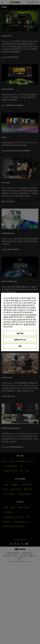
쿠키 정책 (28, 315)
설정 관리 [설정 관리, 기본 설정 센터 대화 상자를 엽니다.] (20, 333)
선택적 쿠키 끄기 (20, 340)
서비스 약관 (16, 320)
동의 (20, 346)
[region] (20, 322)
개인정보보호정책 (17, 315)
